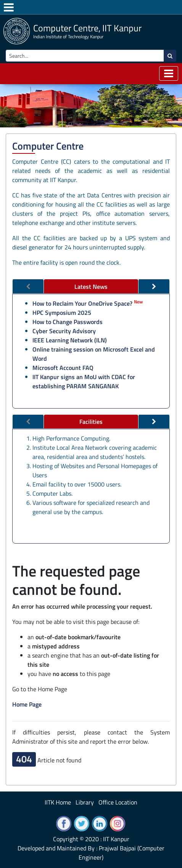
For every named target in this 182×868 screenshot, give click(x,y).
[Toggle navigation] (169, 73)
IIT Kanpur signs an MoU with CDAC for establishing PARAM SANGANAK (84, 381)
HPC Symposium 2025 (62, 313)
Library (85, 802)
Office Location (118, 802)
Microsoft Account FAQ (63, 368)
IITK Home (58, 802)
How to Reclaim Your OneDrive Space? (82, 303)
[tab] (91, 287)
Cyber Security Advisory (64, 331)
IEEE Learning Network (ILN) (70, 340)
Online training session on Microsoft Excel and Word (94, 354)
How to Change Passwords (68, 322)
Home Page (27, 704)
